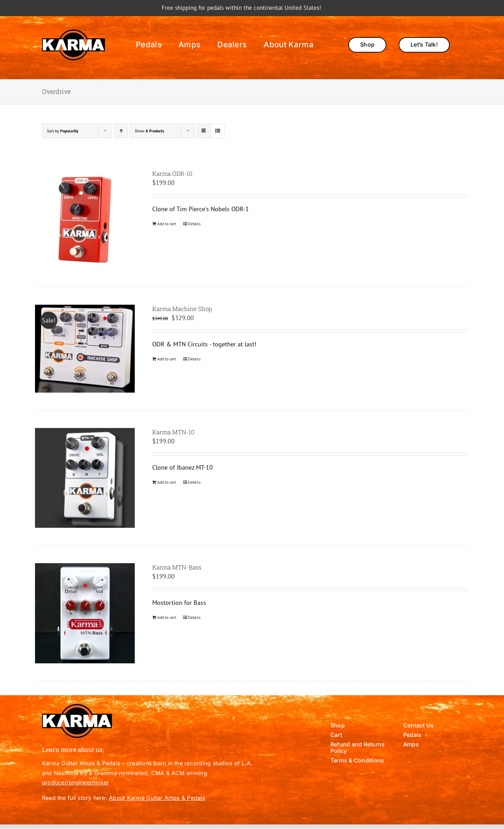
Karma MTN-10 (173, 432)
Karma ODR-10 (172, 174)
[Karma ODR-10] (85, 219)
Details (194, 224)
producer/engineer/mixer (76, 782)
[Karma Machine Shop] (85, 349)
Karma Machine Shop (182, 309)
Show (149, 131)
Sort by (63, 131)
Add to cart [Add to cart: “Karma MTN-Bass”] (167, 617)
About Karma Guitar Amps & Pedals (157, 798)
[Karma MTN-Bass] (85, 613)
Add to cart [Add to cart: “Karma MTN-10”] (167, 482)
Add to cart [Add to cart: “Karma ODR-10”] (167, 224)
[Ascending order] (121, 131)
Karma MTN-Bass (177, 567)
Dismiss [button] (332, 8)
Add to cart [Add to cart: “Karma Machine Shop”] (167, 359)
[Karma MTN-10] (85, 478)
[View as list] (218, 131)
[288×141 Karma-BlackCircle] (73, 32)
